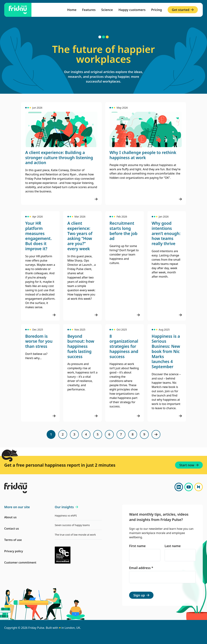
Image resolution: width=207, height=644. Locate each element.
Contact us (12, 529)
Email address (141, 568)
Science (107, 10)
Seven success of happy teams (72, 525)
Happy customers (132, 10)
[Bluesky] (199, 487)
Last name (173, 546)
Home (72, 10)
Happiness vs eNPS (66, 516)
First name (137, 546)
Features (89, 10)
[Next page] (156, 434)
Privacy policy (14, 551)
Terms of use (13, 540)
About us (10, 517)
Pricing (157, 10)
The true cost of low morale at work (75, 535)
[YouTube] (189, 487)
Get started (183, 10)
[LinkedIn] (179, 487)
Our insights (66, 507)
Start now (189, 465)
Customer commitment (20, 562)
